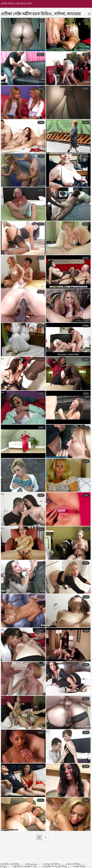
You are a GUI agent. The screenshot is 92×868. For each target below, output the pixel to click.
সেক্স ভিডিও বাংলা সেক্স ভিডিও (55, 867)
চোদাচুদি (4, 867)
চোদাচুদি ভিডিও (80, 867)
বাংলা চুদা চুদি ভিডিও (52, 864)
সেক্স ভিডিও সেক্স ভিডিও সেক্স (25, 867)
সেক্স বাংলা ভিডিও (74, 864)
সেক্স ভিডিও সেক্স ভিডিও (10, 864)
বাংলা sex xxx (32, 864)
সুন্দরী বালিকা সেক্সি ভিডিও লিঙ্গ (16, 4)
